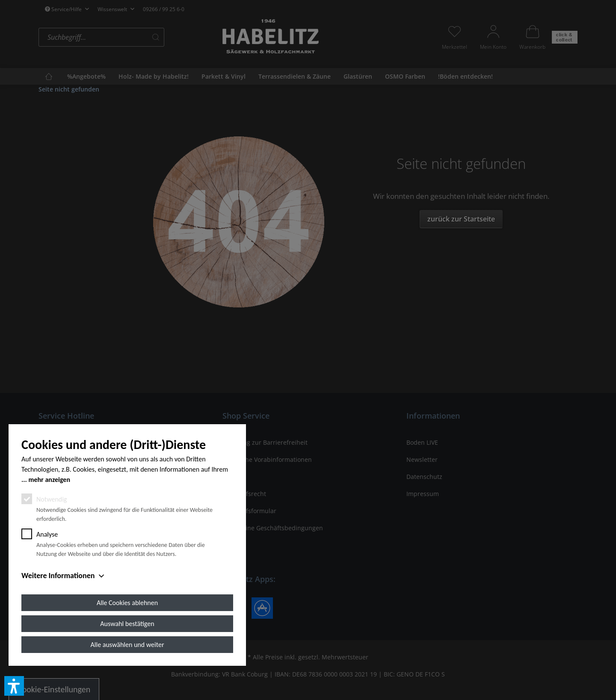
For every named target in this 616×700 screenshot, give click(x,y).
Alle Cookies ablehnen (127, 603)
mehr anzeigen (49, 480)
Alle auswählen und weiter (127, 645)
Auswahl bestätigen (127, 624)
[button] (14, 686)
